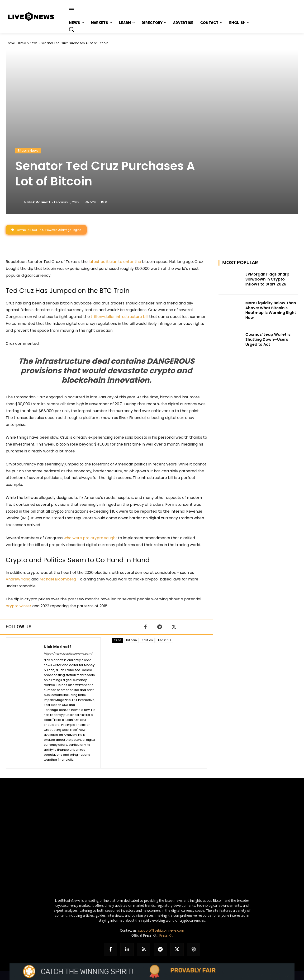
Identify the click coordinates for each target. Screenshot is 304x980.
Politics (147, 640)
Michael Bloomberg (58, 579)
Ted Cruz (164, 640)
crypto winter (19, 606)
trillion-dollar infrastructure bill (119, 317)
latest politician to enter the (115, 262)
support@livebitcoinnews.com (161, 930)
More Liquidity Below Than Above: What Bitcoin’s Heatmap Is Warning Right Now (271, 311)
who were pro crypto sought (90, 538)
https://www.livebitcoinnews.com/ (68, 654)
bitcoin (131, 640)
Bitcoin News (28, 43)
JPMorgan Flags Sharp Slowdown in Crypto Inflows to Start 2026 (267, 279)
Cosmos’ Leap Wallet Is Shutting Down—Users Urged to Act (268, 340)
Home (10, 43)
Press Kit (166, 935)
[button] (71, 29)
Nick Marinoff (39, 202)
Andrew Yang (18, 579)
